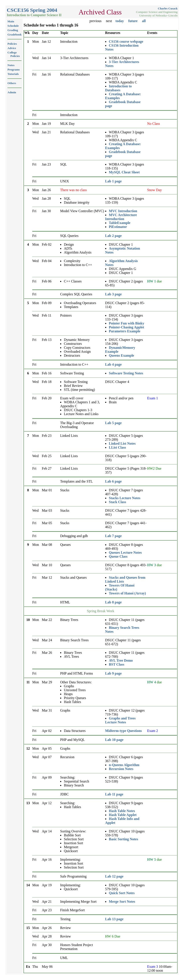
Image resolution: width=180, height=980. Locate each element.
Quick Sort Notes (122, 893)
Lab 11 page (114, 794)
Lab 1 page (113, 181)
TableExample (120, 223)
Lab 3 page (113, 294)
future (133, 21)
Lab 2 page (113, 236)
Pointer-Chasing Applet (127, 327)
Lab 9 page (113, 673)
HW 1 (151, 281)
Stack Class (118, 502)
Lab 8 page (113, 602)
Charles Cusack (168, 8)
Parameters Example (125, 331)
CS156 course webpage (126, 41)
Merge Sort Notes (122, 902)
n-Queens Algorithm (124, 765)
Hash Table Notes (122, 811)
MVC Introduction (123, 211)
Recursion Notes (121, 769)
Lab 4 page (113, 364)
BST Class (117, 664)
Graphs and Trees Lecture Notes (120, 720)
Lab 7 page (113, 536)
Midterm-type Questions (124, 731)
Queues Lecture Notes (125, 553)
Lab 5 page (113, 423)
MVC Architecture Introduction (121, 217)
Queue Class (118, 556)
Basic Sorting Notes (123, 839)
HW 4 (151, 682)
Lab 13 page (114, 919)
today (120, 21)
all (144, 21)
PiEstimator (118, 227)
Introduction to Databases (118, 88)
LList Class (117, 447)
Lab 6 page (113, 481)
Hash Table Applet (123, 815)
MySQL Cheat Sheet (124, 172)
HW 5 (151, 859)
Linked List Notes (122, 443)
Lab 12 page (114, 876)
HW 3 (151, 565)
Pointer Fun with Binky (127, 323)
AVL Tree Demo (121, 660)
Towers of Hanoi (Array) (127, 593)
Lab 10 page (114, 740)
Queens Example (121, 355)
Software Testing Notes (126, 373)
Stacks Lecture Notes (125, 498)
